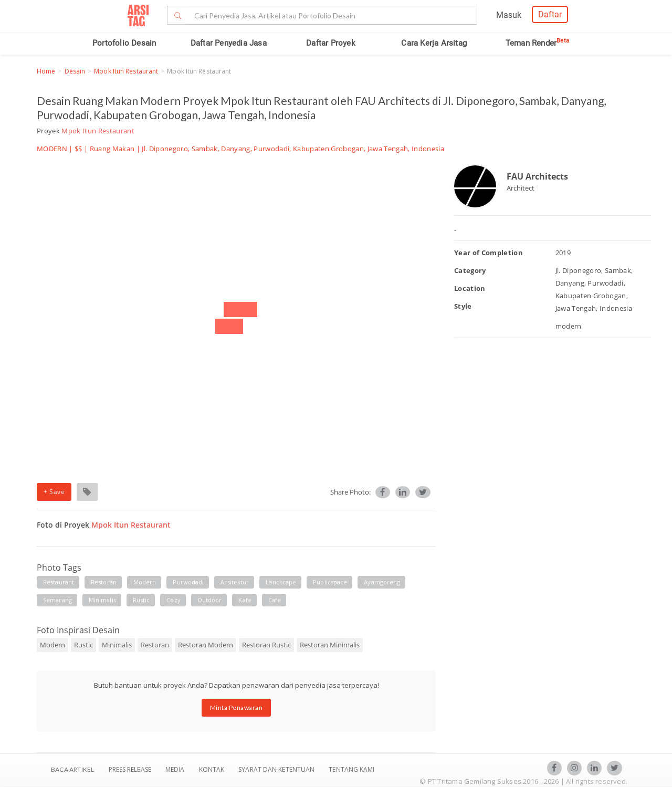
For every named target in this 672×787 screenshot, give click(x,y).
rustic (141, 600)
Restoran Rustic (266, 645)
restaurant (59, 582)
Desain (75, 71)
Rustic (83, 645)
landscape (281, 582)
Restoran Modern (206, 645)
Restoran (155, 645)
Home (46, 71)
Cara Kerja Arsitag (434, 43)
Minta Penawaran (237, 707)
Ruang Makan (112, 149)
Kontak (213, 769)
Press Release (130, 769)
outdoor (210, 600)
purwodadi (188, 582)
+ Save (54, 492)
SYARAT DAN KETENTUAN (277, 769)
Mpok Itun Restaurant (126, 71)
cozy (173, 600)
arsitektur (235, 582)
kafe (245, 600)
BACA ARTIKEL (72, 769)
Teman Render (537, 43)
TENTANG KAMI (351, 769)
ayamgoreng (382, 582)
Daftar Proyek (331, 43)
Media (176, 769)
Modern (52, 645)
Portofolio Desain (124, 43)
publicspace (330, 582)
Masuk (509, 15)
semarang (57, 600)
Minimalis (117, 645)
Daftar (550, 14)
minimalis (102, 600)
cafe (275, 600)
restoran (104, 582)
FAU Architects (537, 176)
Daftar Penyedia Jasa (229, 43)
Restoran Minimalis (330, 645)
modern (145, 582)
